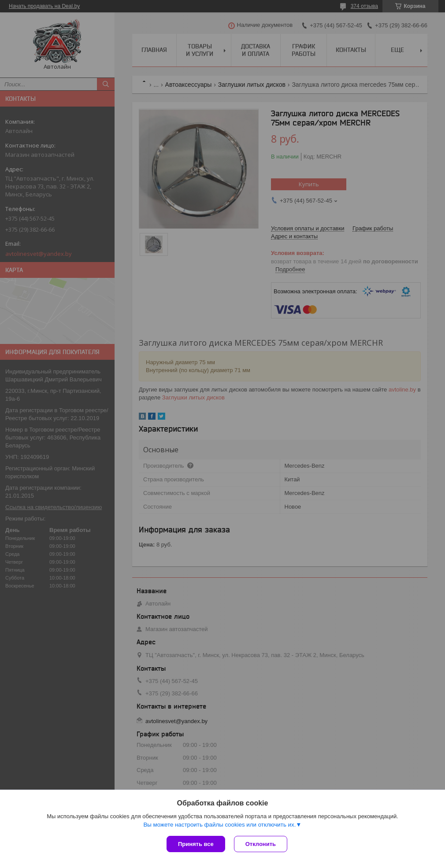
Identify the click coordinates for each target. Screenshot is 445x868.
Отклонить (261, 844)
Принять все (196, 844)
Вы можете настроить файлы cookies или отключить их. (219, 825)
